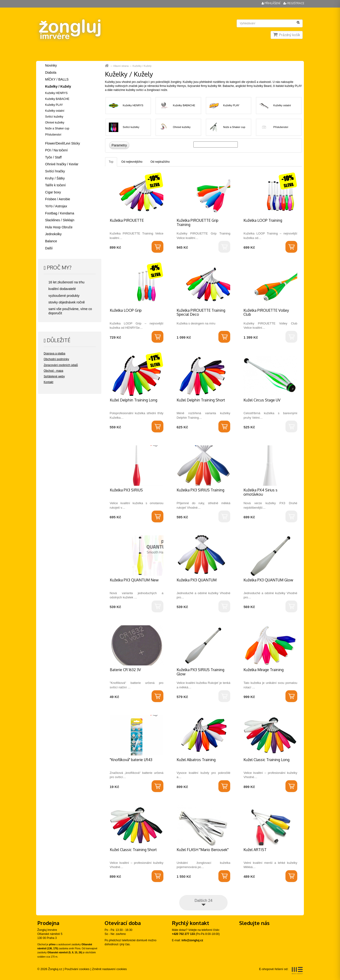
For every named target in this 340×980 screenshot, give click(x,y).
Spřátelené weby (54, 376)
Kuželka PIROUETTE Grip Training (198, 222)
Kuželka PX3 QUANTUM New (134, 580)
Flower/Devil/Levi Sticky (63, 143)
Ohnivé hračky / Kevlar (62, 164)
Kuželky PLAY (231, 105)
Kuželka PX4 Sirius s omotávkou (260, 492)
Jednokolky (53, 234)
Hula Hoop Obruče (59, 227)
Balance (51, 241)
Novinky (51, 65)
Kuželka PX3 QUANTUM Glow (268, 580)
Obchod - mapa (53, 371)
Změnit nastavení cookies (109, 969)
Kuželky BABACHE (184, 105)
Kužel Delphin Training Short (201, 400)
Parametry (119, 145)
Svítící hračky (55, 171)
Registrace (294, 3)
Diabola (51, 72)
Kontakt (49, 382)
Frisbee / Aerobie (58, 199)
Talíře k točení (55, 185)
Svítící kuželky (131, 127)
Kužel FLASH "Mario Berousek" (203, 850)
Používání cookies (77, 969)
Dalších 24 (204, 901)
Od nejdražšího (160, 162)
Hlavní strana (107, 66)
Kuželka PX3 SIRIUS (126, 490)
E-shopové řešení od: (281, 971)
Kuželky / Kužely (142, 66)
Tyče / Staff (53, 157)
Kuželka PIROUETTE (127, 220)
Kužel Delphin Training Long (134, 400)
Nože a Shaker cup (234, 127)
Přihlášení (271, 3)
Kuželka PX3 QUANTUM (197, 580)
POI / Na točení (56, 150)
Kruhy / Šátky (55, 178)
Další (49, 248)
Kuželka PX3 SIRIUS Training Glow (200, 672)
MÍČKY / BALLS (57, 79)
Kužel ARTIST (255, 850)
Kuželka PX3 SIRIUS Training (200, 490)
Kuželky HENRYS (133, 105)
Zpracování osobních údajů (61, 365)
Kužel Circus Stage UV (262, 400)
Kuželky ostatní (282, 105)
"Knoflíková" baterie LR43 (131, 760)
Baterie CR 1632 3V (125, 670)
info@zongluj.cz (192, 940)
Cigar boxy (53, 192)
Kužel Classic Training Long (266, 760)
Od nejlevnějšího (132, 162)
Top (111, 162)
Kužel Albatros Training (196, 760)
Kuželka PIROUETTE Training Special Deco (201, 312)
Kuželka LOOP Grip (126, 310)
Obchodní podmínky (56, 359)
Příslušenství (281, 127)
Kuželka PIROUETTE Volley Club (266, 312)
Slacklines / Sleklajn (60, 220)
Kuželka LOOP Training (263, 220)
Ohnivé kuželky (182, 127)
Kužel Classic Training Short (133, 850)
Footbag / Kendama (60, 213)
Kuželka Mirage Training (263, 670)
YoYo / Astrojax (56, 206)
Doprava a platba (54, 354)
